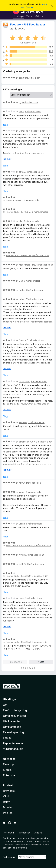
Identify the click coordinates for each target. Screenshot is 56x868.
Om (5, 705)
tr (20, 102)
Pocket (7, 813)
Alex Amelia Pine (27, 265)
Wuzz (22, 492)
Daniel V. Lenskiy (14, 200)
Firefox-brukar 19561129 (18, 576)
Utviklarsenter (12, 721)
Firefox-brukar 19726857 (18, 212)
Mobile (7, 770)
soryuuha (24, 78)
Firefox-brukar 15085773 (19, 255)
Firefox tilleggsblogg (16, 710)
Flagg (6, 124)
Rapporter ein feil (14, 743)
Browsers (9, 791)
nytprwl (23, 555)
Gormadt (23, 131)
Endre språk (9, 857)
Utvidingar (18, 16)
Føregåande (15, 662)
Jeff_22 (23, 564)
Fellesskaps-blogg (14, 732)
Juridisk (38, 833)
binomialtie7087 (27, 442)
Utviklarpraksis (12, 727)
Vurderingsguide (13, 749)
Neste (41, 662)
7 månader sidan (34, 299)
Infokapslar (24, 833)
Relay (6, 802)
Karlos (22, 290)
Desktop (8, 764)
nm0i (21, 112)
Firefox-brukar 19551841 (18, 642)
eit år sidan (35, 78)
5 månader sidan (32, 200)
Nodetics (19, 29)
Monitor (8, 807)
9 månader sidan (36, 564)
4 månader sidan (37, 131)
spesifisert (31, 838)
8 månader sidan (44, 442)
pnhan (22, 299)
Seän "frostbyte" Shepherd (20, 546)
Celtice (22, 340)
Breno (22, 524)
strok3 (22, 172)
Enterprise (9, 775)
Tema (29, 16)
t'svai (22, 598)
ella (21, 221)
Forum (7, 738)
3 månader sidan (30, 102)
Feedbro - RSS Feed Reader (28, 24)
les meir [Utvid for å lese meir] (7, 159)
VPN (6, 796)
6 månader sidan (40, 212)
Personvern (9, 833)
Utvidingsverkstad (14, 716)
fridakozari (24, 381)
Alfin (21, 483)
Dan (21, 281)
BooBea (23, 422)
